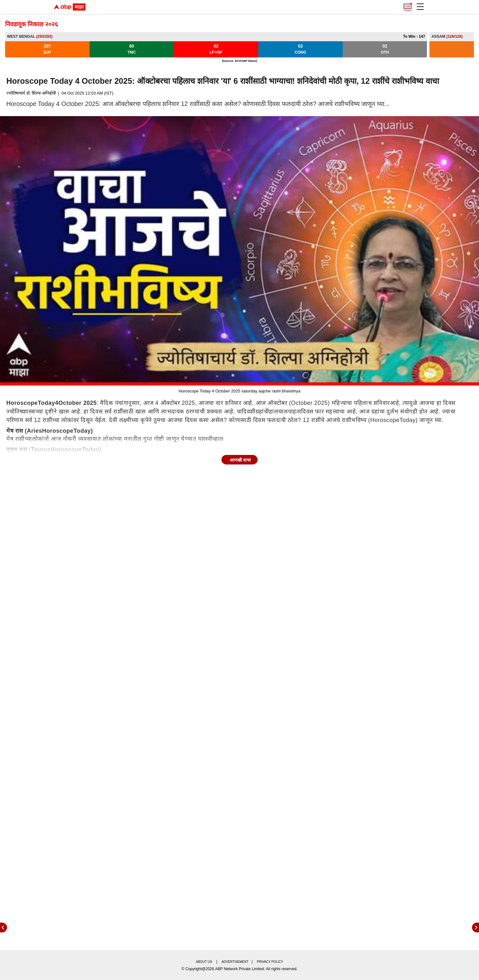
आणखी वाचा (240, 460)
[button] (420, 7)
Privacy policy (270, 962)
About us (204, 962)
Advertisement (235, 962)
